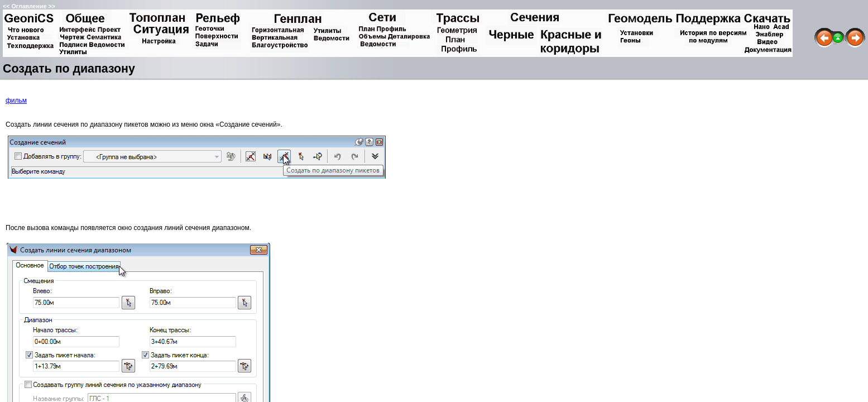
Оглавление (29, 6)
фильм (16, 100)
